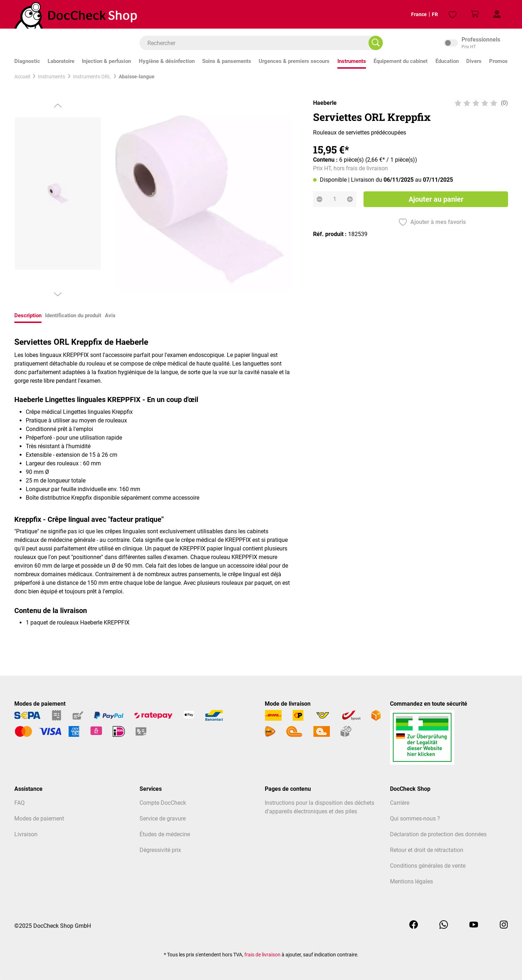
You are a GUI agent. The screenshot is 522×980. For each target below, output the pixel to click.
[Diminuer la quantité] (319, 199)
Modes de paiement (39, 819)
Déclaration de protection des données (438, 834)
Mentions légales (411, 881)
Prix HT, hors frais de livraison (350, 168)
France (413, 14)
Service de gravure (163, 819)
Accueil (22, 77)
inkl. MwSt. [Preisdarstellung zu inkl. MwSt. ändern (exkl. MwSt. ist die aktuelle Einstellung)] (476, 43)
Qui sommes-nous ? (415, 819)
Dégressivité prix (160, 850)
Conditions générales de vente (428, 866)
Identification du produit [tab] (73, 315)
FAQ (19, 803)
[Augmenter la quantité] (350, 199)
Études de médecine (165, 834)
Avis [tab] (110, 315)
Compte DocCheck (163, 803)
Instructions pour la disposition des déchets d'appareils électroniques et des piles (319, 807)
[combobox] (258, 43)
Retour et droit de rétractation (427, 850)
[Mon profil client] (497, 14)
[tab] (28, 316)
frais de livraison (262, 955)
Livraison (26, 834)
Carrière (400, 803)
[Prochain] (58, 294)
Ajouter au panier (436, 199)
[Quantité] (335, 199)
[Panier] (475, 14)
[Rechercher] (376, 43)
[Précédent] (58, 105)
